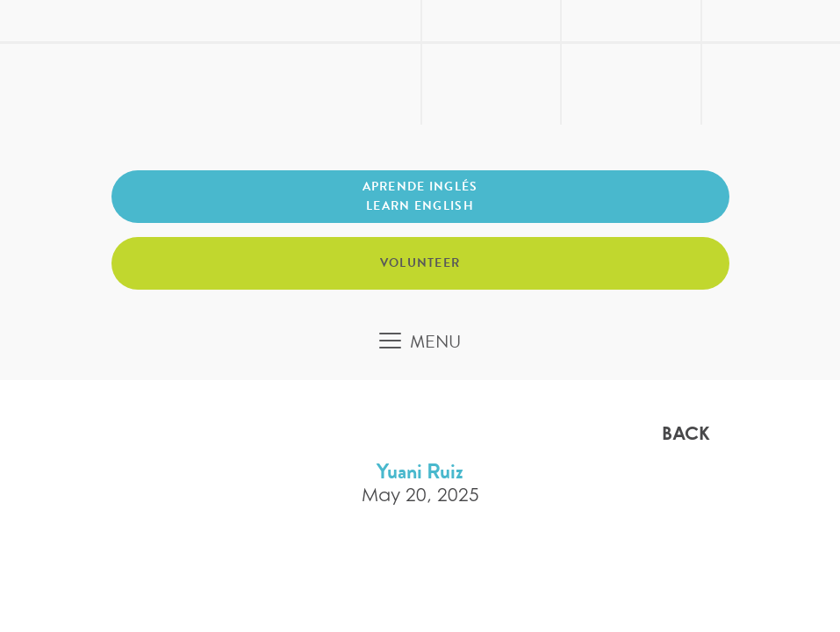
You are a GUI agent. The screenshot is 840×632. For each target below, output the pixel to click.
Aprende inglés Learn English (420, 196)
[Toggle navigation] (420, 341)
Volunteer (420, 263)
